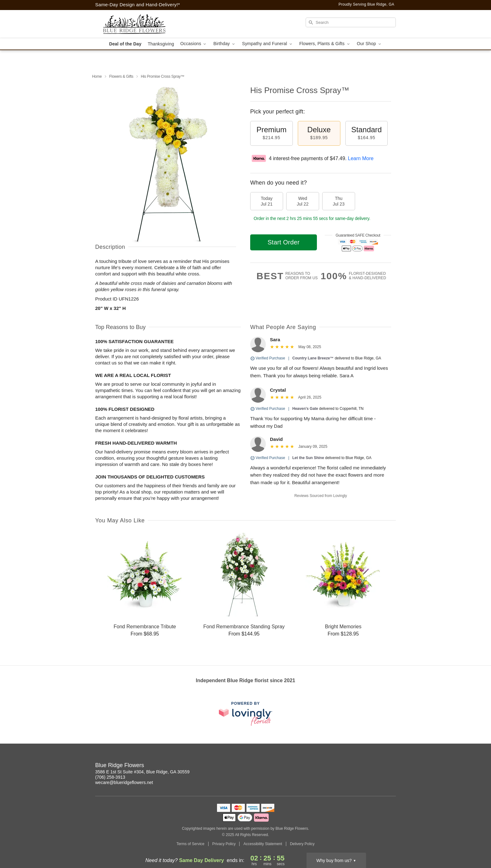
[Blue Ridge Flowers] (140, 24)
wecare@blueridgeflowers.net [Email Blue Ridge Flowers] (124, 782)
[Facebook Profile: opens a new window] (391, 766)
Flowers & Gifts (121, 76)
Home (97, 76)
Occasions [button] (194, 44)
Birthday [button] (225, 44)
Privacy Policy (224, 844)
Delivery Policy (302, 844)
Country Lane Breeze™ (313, 358)
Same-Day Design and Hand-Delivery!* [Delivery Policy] (138, 5)
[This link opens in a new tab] (246, 714)
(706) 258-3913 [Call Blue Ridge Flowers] (110, 777)
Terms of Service (190, 844)
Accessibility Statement (263, 844)
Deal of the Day (125, 44)
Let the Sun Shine (308, 458)
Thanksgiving (161, 44)
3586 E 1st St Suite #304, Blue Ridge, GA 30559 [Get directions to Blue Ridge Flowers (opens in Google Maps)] (142, 772)
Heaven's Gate (305, 409)
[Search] (351, 22)
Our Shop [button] (370, 44)
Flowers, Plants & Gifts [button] (325, 44)
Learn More (361, 158)
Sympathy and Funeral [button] (268, 44)
